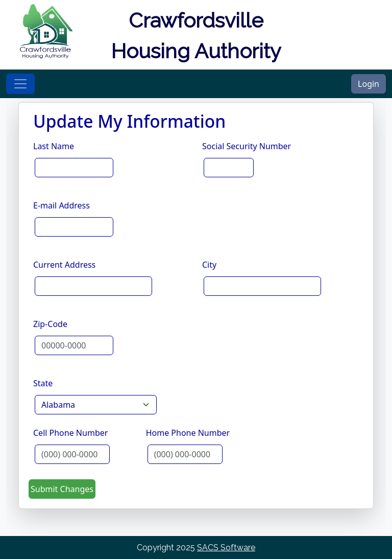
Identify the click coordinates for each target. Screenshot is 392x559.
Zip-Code (50, 324)
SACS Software (226, 548)
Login (369, 84)
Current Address (64, 265)
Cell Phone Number (70, 433)
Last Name (54, 146)
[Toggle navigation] (20, 84)
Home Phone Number (188, 433)
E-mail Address (62, 205)
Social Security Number (247, 146)
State (43, 383)
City (209, 265)
